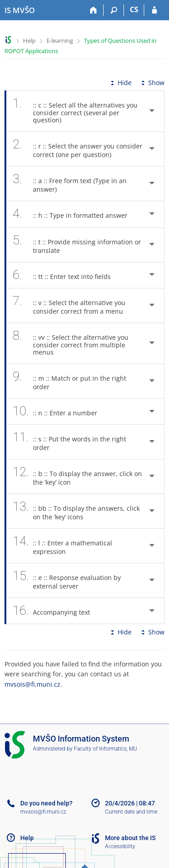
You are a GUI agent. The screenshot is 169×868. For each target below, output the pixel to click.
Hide (120, 83)
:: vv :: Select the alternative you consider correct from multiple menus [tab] (71, 343)
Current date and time (131, 812)
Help (29, 40)
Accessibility (120, 846)
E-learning (60, 40)
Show (152, 83)
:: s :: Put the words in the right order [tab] (69, 442)
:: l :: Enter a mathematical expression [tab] (62, 546)
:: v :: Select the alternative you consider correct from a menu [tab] (73, 306)
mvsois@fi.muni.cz (32, 684)
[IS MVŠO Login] (154, 10)
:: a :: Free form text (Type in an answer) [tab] (70, 184)
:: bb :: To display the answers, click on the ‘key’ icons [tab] (76, 511)
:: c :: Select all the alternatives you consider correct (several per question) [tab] (75, 111)
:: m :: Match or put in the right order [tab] (69, 381)
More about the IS (130, 838)
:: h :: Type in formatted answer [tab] (75, 214)
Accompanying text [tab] (56, 611)
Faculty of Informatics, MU (105, 749)
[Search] (114, 10)
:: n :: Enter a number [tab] (60, 412)
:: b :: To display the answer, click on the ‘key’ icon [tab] (77, 477)
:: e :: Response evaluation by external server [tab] (67, 580)
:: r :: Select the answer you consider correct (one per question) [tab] (78, 149)
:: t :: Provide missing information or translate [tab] (77, 245)
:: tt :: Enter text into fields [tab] (67, 275)
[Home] (94, 10)
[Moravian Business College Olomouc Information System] (20, 10)
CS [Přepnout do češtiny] (134, 9)
